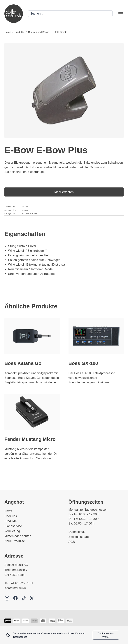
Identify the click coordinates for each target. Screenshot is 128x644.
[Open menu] (121, 14)
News (8, 511)
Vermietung (12, 531)
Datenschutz (77, 532)
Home (8, 32)
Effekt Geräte (60, 32)
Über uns (11, 516)
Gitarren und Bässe (39, 32)
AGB (72, 542)
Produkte (19, 32)
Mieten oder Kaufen (18, 536)
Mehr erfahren (64, 192)
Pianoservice (13, 526)
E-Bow (25, 210)
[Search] (70, 14)
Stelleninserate (79, 537)
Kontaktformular (15, 588)
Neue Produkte (15, 541)
